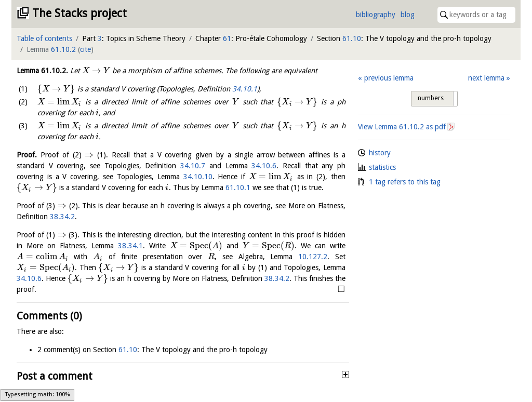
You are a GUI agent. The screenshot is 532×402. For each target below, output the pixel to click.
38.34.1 (130, 246)
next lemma (486, 78)
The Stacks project (79, 13)
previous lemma (389, 78)
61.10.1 (238, 187)
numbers (431, 98)
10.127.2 (313, 257)
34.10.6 (264, 166)
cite (85, 49)
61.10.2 (63, 49)
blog (408, 15)
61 (227, 38)
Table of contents (44, 38)
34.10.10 (198, 177)
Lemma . (42, 71)
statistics (382, 167)
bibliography (376, 15)
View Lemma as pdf (402, 127)
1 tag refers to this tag (405, 182)
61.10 (352, 38)
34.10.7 (193, 166)
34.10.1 (245, 89)
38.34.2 (62, 217)
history (380, 153)
